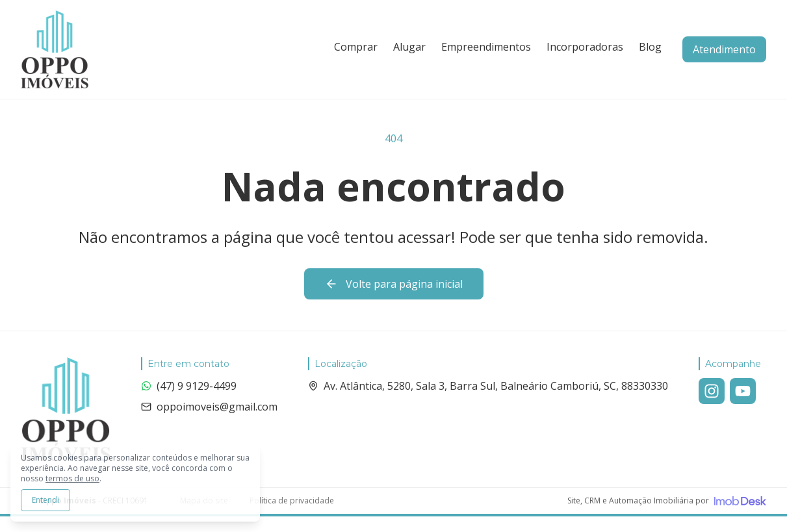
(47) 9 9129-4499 (189, 386)
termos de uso (72, 478)
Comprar (356, 47)
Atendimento (724, 49)
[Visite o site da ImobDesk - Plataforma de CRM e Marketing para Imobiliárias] (667, 501)
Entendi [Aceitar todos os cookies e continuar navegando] (45, 500)
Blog (650, 47)
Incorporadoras (585, 47)
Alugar (409, 47)
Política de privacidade (292, 501)
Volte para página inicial (394, 284)
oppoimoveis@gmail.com (209, 407)
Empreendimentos (486, 47)
